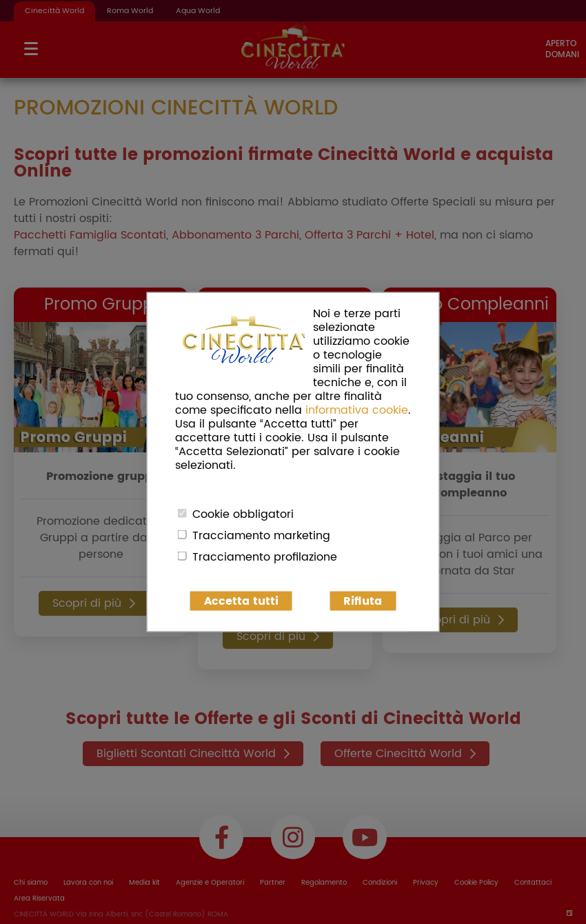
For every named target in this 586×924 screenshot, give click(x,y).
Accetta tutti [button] (241, 601)
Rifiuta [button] (363, 601)
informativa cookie (357, 410)
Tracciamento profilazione (265, 557)
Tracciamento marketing (261, 536)
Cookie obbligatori (243, 514)
